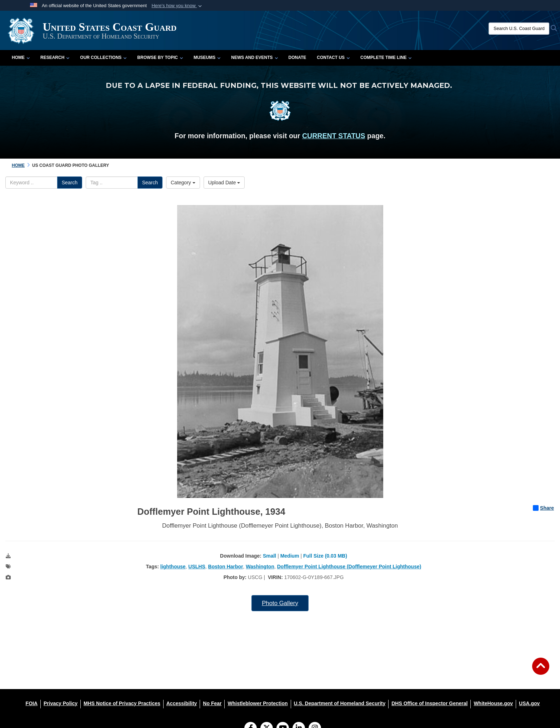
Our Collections (103, 58)
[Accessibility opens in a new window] (182, 703)
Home (21, 58)
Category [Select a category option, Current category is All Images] (183, 183)
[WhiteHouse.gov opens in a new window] (493, 703)
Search (70, 183)
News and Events (254, 58)
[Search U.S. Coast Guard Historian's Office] (519, 29)
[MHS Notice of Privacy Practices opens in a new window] (122, 703)
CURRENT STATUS (334, 136)
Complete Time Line (386, 58)
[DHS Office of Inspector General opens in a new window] (429, 703)
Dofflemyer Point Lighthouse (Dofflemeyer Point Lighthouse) (349, 567)
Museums (207, 58)
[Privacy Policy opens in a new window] (61, 703)
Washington (260, 567)
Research (55, 58)
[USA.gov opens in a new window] (529, 703)
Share (543, 508)
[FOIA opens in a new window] (32, 703)
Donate (297, 58)
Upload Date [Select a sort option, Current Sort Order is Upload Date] (224, 183)
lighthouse (173, 567)
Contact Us (333, 58)
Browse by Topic (160, 58)
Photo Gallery (280, 603)
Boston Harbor (226, 567)
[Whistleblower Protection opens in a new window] (257, 703)
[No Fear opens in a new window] (212, 703)
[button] (177, 6)
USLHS (197, 567)
